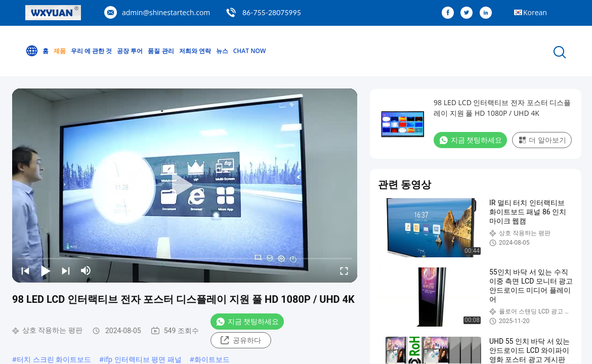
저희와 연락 (195, 51)
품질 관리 (161, 51)
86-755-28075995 (272, 12)
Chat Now (250, 51)
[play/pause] (46, 270)
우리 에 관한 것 (91, 51)
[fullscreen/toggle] (344, 270)
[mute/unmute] (86, 270)
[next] (66, 270)
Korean (535, 12)
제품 (60, 51)
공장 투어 (130, 51)
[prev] (25, 270)
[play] (185, 186)
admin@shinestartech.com (166, 12)
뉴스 (222, 51)
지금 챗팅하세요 (247, 322)
